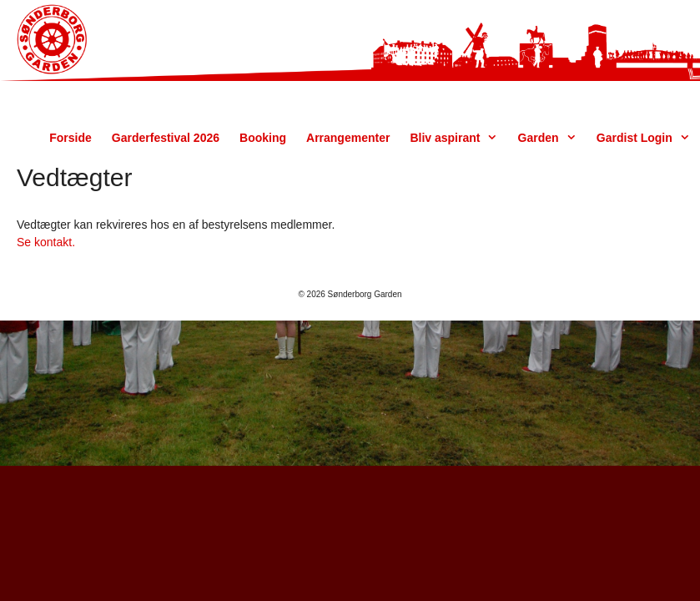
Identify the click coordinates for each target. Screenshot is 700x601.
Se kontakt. (46, 242)
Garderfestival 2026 (166, 138)
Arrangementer (348, 138)
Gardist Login (648, 138)
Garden (552, 138)
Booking (263, 138)
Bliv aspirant (458, 138)
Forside (71, 138)
